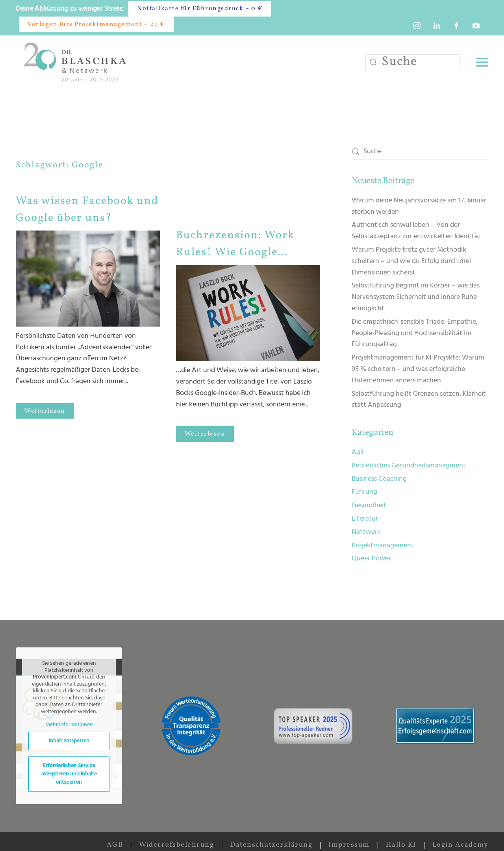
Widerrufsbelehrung (176, 845)
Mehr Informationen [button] (69, 725)
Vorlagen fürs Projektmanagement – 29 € (96, 24)
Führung (364, 492)
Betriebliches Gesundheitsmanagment (409, 466)
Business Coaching (379, 479)
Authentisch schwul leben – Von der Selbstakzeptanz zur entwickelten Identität (416, 231)
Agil (358, 452)
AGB (115, 845)
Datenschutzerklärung (271, 845)
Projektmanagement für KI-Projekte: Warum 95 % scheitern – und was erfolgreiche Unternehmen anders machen (418, 369)
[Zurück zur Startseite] (76, 62)
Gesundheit (369, 505)
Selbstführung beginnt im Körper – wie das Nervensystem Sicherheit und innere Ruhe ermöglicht (416, 297)
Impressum (349, 845)
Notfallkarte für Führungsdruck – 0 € (200, 9)
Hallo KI (401, 845)
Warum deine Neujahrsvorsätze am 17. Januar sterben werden (419, 206)
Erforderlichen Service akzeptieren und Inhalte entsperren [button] (69, 774)
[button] (482, 62)
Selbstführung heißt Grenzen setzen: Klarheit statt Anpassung (419, 400)
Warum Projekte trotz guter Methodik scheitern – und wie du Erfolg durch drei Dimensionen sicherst (411, 261)
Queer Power (371, 559)
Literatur (365, 519)
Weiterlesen (45, 406)
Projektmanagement (383, 546)
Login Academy (460, 845)
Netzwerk (366, 532)
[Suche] (413, 62)
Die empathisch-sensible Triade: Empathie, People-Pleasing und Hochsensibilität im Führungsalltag (415, 333)
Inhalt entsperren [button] (69, 741)
